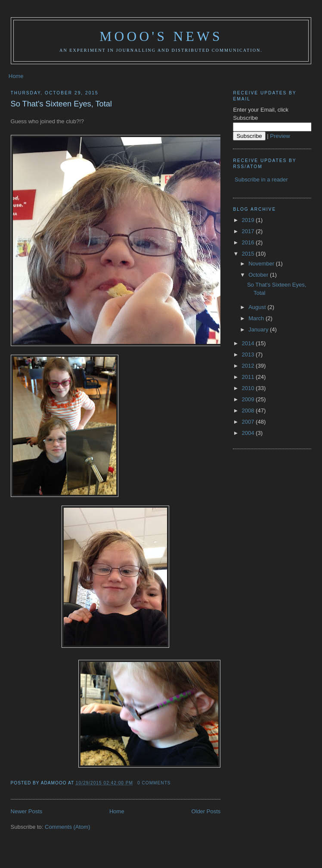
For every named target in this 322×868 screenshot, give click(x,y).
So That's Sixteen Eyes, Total (61, 104)
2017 (249, 231)
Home (16, 76)
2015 (249, 254)
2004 (249, 433)
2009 (249, 399)
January (259, 329)
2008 (249, 411)
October (259, 275)
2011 (249, 377)
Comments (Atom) (67, 827)
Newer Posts (27, 811)
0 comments (154, 783)
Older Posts (206, 811)
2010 (249, 388)
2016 (249, 242)
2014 (249, 343)
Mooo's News (161, 36)
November (262, 264)
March (257, 318)
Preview (280, 136)
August (258, 307)
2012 (249, 366)
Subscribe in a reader (261, 180)
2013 (249, 354)
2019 (249, 220)
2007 (249, 422)
